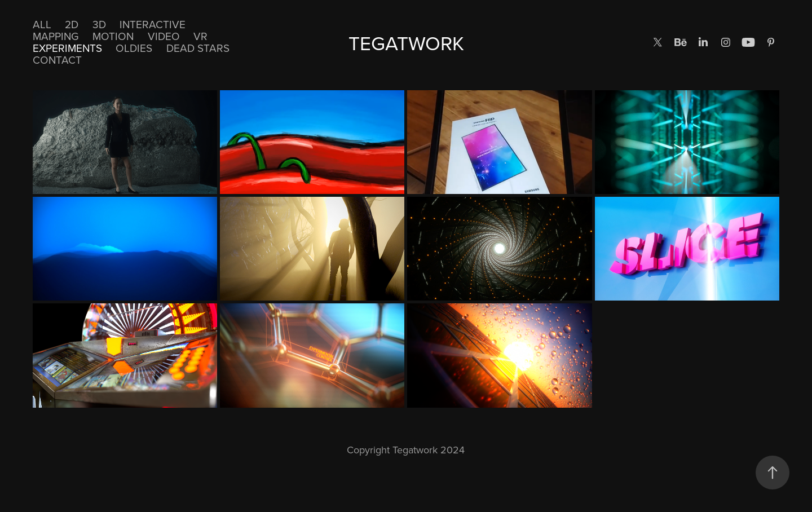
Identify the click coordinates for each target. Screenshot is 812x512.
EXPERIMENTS (67, 48)
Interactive (153, 24)
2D (72, 24)
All (42, 24)
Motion (113, 36)
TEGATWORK (406, 43)
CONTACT (57, 59)
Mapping (56, 36)
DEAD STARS (198, 48)
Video (164, 36)
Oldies (134, 48)
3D (99, 24)
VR (200, 36)
